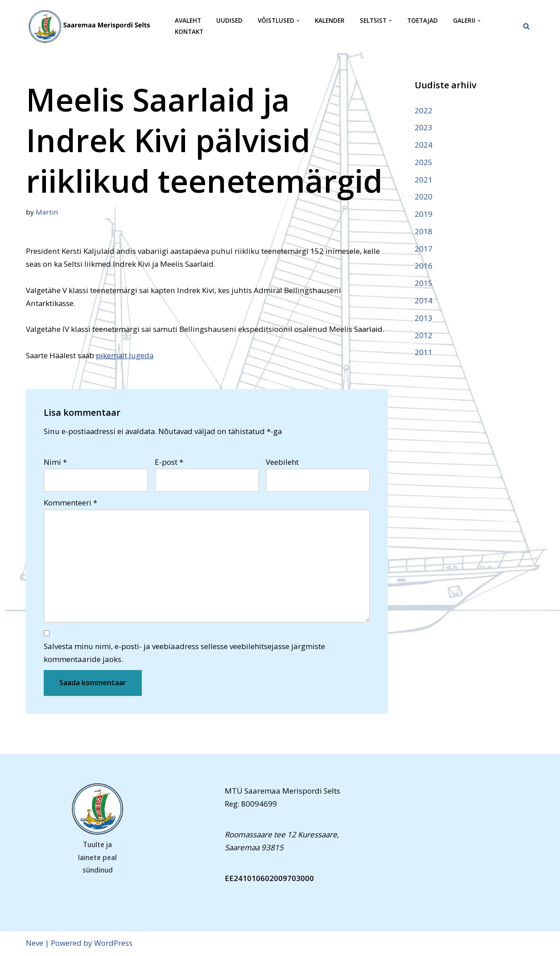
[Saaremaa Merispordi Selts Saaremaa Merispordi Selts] (93, 26)
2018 (424, 232)
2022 (424, 110)
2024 (424, 145)
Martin (47, 212)
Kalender (330, 21)
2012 (424, 336)
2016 (424, 267)
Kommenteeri (70, 503)
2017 (424, 249)
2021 (424, 180)
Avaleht (188, 21)
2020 (424, 197)
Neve (35, 944)
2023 (424, 127)
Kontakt (189, 32)
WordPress (113, 944)
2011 (424, 353)
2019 (424, 214)
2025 (424, 162)
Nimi (55, 462)
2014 (424, 301)
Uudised (229, 21)
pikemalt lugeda (128, 356)
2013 (424, 318)
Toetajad (422, 21)
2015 (424, 284)
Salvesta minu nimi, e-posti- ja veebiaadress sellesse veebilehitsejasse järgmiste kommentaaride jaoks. (184, 654)
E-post (169, 462)
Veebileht (282, 462)
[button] (298, 21)
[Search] (526, 26)
